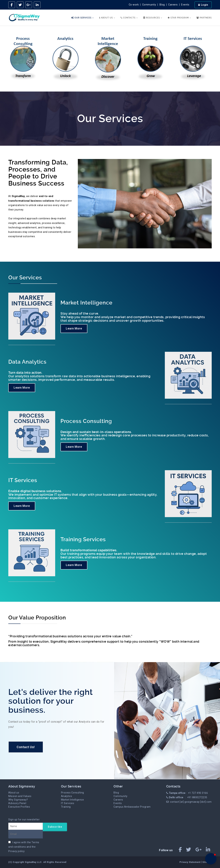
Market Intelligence (73, 800)
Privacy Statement (190, 862)
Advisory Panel (17, 803)
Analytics (67, 796)
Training (66, 807)
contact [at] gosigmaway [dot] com (191, 802)
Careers (173, 5)
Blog (162, 5)
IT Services (68, 803)
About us (14, 793)
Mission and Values (20, 796)
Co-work (134, 5)
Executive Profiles (19, 807)
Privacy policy (16, 851)
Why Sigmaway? (18, 800)
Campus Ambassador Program (132, 807)
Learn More (74, 328)
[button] (211, 859)
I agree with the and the (24, 847)
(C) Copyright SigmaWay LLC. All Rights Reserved (37, 862)
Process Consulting (73, 793)
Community (149, 5)
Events (185, 5)
